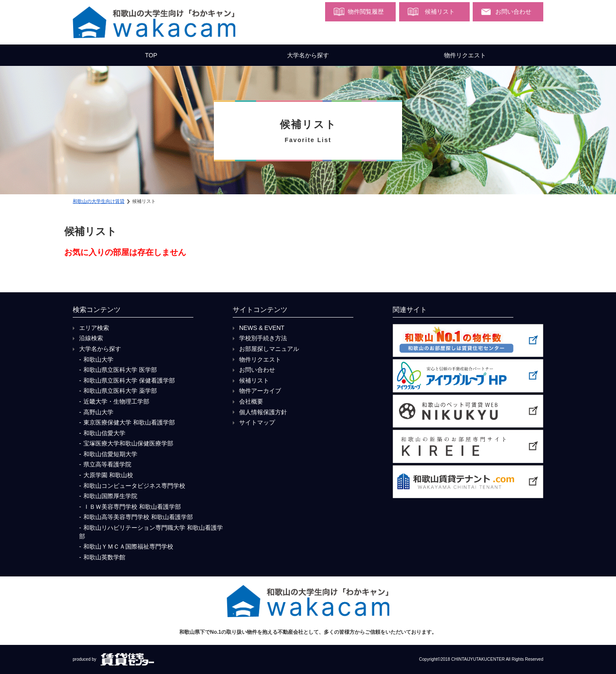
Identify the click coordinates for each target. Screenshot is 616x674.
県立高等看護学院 (107, 464)
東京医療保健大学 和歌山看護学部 (129, 422)
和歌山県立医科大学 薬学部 (120, 391)
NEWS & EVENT (262, 328)
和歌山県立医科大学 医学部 (120, 370)
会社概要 (251, 401)
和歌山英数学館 (104, 557)
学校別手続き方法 (263, 338)
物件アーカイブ (260, 391)
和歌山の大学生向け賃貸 (99, 201)
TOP (151, 55)
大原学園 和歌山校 (108, 475)
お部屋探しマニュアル (269, 349)
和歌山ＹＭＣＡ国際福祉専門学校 (128, 546)
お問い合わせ (513, 12)
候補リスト (440, 12)
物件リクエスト (465, 55)
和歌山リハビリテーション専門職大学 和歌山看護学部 (151, 532)
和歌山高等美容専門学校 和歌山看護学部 (138, 517)
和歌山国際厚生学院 (110, 496)
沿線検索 (91, 338)
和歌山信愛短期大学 (110, 454)
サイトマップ (257, 422)
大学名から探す (308, 55)
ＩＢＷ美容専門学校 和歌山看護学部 (132, 507)
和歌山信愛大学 (104, 433)
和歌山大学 (98, 359)
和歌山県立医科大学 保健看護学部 (129, 380)
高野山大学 (98, 412)
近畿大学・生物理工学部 (116, 401)
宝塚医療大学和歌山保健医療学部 (128, 443)
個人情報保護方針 (263, 412)
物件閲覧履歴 (366, 12)
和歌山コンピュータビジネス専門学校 (134, 486)
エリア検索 (94, 328)
